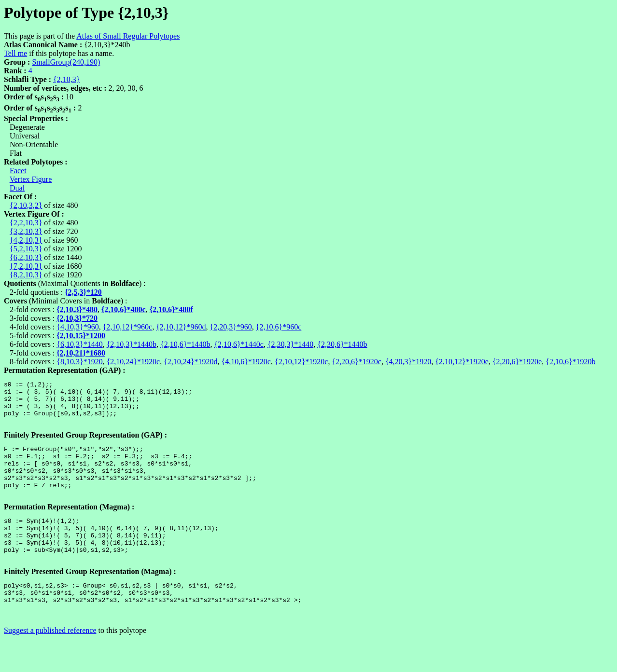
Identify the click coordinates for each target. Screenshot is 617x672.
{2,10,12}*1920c (301, 362)
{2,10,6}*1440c (238, 344)
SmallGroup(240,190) (66, 62)
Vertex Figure (31, 179)
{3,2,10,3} (26, 231)
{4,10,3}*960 (77, 327)
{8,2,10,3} (26, 275)
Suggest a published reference (50, 664)
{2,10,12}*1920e (462, 362)
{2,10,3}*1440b (132, 344)
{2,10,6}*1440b (185, 344)
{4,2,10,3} (26, 240)
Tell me (15, 53)
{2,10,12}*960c (127, 327)
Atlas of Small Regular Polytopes (128, 36)
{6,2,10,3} (26, 257)
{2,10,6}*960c (279, 327)
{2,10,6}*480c (124, 309)
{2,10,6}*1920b (570, 362)
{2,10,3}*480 (77, 309)
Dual (17, 188)
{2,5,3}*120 (83, 292)
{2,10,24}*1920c (133, 362)
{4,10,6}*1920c (246, 362)
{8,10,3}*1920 (79, 362)
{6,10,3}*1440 (79, 344)
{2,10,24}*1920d (190, 362)
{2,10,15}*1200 (81, 336)
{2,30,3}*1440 (290, 344)
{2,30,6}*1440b (342, 344)
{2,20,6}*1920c (356, 362)
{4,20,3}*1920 (408, 362)
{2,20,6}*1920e (517, 362)
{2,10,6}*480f (171, 309)
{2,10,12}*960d (181, 327)
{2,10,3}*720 (77, 318)
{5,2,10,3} (26, 249)
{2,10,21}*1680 (81, 353)
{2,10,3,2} (26, 205)
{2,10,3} (66, 79)
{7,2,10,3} (26, 266)
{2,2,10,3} (26, 223)
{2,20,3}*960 (231, 327)
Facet (18, 171)
